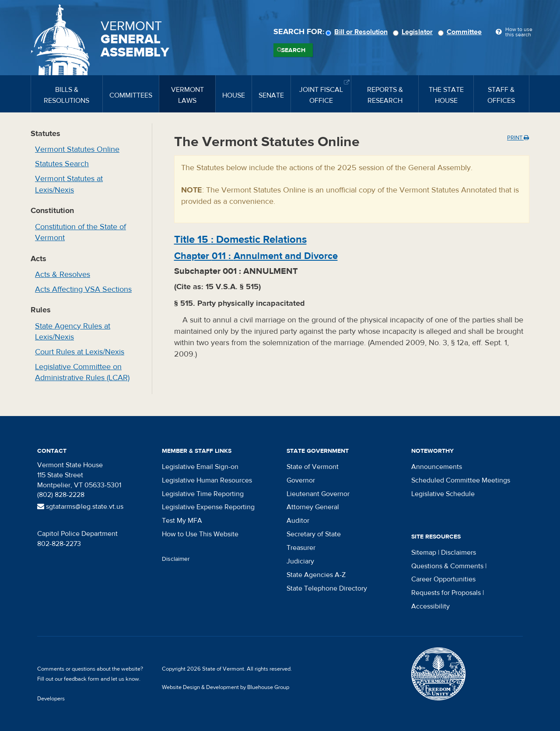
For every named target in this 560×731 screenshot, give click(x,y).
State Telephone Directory (327, 588)
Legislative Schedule (443, 494)
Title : (240, 240)
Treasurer (301, 548)
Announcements (437, 467)
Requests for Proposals (446, 593)
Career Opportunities (443, 579)
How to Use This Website (200, 534)
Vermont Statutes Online (77, 149)
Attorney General (313, 507)
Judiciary (300, 561)
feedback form (82, 679)
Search (293, 50)
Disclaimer (176, 559)
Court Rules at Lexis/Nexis (80, 352)
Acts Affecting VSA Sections (83, 289)
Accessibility (430, 606)
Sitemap (424, 553)
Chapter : (256, 256)
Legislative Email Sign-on (200, 467)
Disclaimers (458, 553)
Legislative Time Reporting (203, 494)
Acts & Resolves (63, 275)
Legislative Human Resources (207, 480)
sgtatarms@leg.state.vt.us (80, 507)
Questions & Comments (447, 566)
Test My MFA (182, 521)
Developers (51, 699)
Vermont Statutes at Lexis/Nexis (69, 184)
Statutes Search (62, 164)
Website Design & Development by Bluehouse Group (226, 687)
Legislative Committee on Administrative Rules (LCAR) (82, 372)
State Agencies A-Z (316, 575)
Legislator (414, 32)
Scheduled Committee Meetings (461, 480)
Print (518, 138)
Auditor (298, 521)
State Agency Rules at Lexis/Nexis (73, 332)
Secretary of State (314, 534)
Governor (301, 480)
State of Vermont (313, 467)
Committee (461, 32)
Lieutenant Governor (318, 494)
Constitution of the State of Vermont (80, 233)
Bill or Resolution (358, 32)
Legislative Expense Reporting (208, 507)
